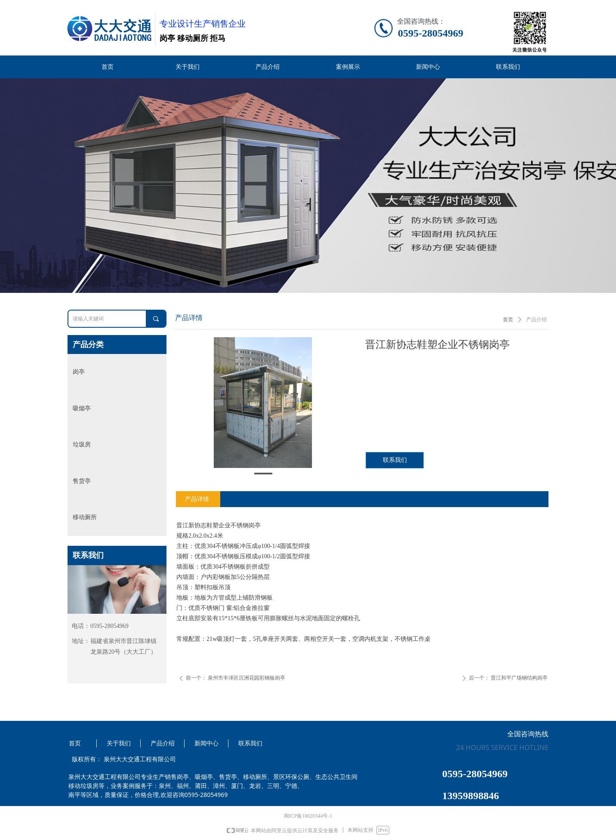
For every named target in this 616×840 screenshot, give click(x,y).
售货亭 (82, 481)
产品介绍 (536, 320)
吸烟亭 (82, 408)
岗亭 (79, 372)
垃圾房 (82, 445)
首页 (508, 320)
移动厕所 (85, 517)
